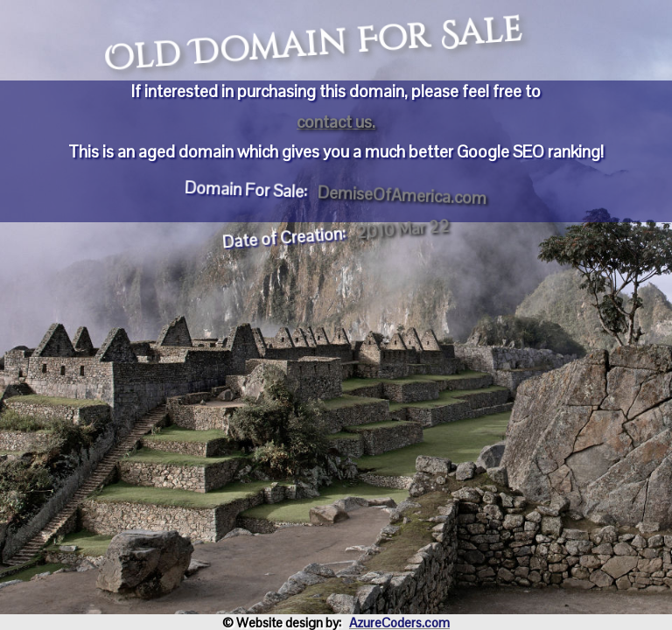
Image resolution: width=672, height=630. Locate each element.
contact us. (336, 122)
